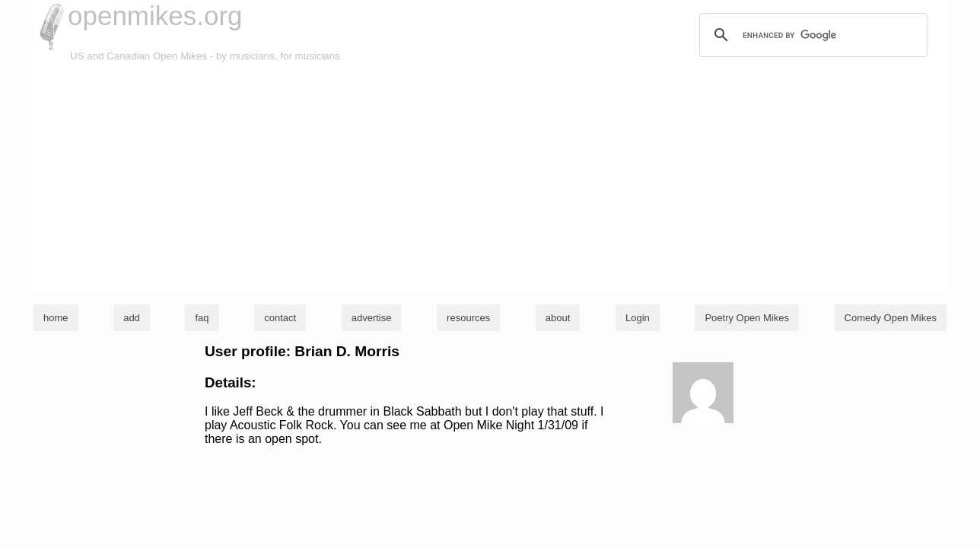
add (132, 318)
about (558, 318)
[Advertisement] (490, 178)
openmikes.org (155, 16)
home (56, 318)
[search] (811, 35)
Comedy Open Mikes (891, 318)
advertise (372, 318)
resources (468, 318)
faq (202, 318)
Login (638, 318)
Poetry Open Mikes (747, 318)
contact (280, 318)
